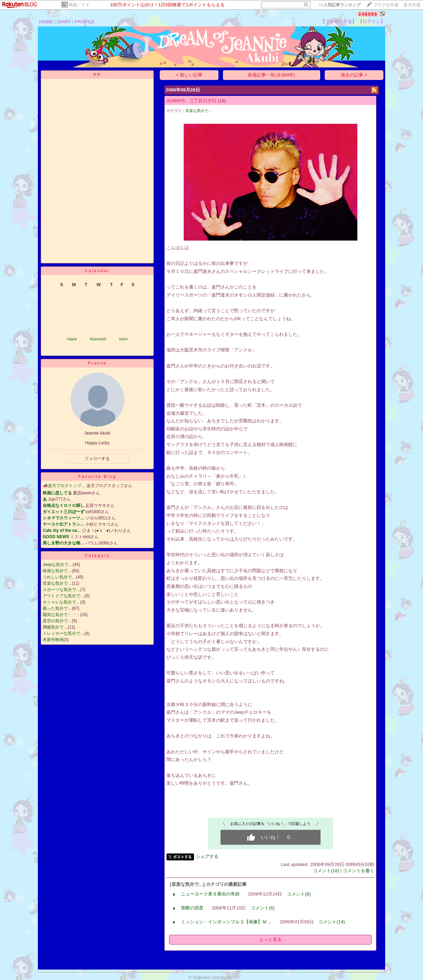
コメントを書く (359, 871)
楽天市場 (412, 5)
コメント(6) (299, 894)
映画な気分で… (57, 571)
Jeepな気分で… (58, 565)
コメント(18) (326, 871)
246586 (368, 14)
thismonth (98, 339)
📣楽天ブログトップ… (64, 486)
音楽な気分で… (57, 583)
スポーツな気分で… (61, 590)
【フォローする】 (339, 21)
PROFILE (85, 22)
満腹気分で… (55, 627)
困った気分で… (57, 608)
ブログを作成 (386, 5)
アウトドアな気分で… (64, 596)
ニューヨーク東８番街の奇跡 (210, 894)
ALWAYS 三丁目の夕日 (191, 101)
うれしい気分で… (59, 577)
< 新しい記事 (189, 75)
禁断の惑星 (192, 908)
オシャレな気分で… (61, 602)
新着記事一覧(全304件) (271, 75)
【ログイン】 (372, 21)
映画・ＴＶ (79, 5)
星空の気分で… (57, 621)
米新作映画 (53, 640)
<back (72, 339)
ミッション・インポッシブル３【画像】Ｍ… (226, 922)
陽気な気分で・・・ (61, 615)
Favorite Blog (97, 477)
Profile (97, 363)
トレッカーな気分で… (64, 633)
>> (340, 5)
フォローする (97, 459)
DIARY (64, 22)
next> (124, 339)
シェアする (207, 856)
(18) (222, 101)
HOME (46, 22)
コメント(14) (332, 922)
